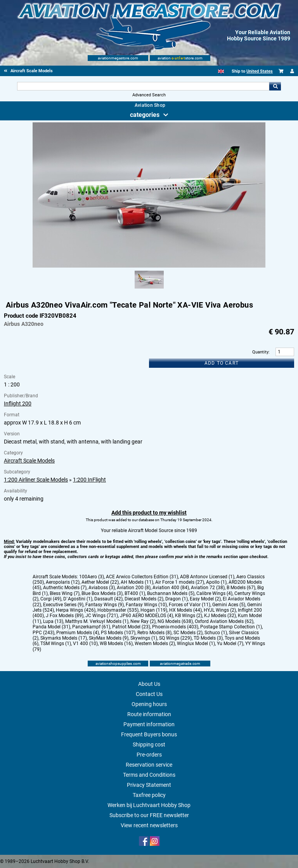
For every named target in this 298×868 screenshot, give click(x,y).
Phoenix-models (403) (175, 627)
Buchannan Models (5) (171, 593)
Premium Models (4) (78, 633)
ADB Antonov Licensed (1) (207, 577)
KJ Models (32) (220, 616)
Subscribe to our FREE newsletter (149, 815)
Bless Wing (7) (65, 593)
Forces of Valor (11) (190, 605)
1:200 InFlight (89, 480)
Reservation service (149, 765)
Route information (149, 714)
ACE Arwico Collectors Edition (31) (142, 577)
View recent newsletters (149, 825)
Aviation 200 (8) (134, 588)
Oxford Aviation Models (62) (224, 621)
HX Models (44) (185, 610)
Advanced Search (149, 95)
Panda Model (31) (51, 627)
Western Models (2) (155, 644)
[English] (221, 71)
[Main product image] (149, 266)
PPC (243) (43, 633)
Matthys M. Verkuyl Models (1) (97, 621)
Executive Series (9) (63, 605)
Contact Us (149, 694)
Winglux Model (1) (196, 644)
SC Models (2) (188, 633)
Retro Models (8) (154, 633)
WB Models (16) (116, 644)
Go (275, 86)
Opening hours (149, 704)
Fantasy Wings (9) (105, 605)
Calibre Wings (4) (214, 593)
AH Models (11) (137, 582)
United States (260, 71)
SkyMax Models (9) (109, 638)
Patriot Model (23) (131, 627)
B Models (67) (241, 588)
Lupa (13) (53, 621)
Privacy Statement (149, 785)
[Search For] (143, 86)
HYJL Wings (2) (220, 610)
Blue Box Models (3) (102, 593)
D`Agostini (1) (78, 599)
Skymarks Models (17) (64, 638)
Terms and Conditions (149, 775)
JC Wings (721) (102, 616)
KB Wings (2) (189, 616)
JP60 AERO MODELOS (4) (146, 616)
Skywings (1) (144, 638)
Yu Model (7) (230, 644)
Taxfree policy (149, 795)
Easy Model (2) (205, 599)
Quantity (260, 352)
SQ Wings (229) (175, 638)
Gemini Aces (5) (229, 605)
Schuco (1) (216, 633)
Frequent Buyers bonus (149, 734)
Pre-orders (149, 755)
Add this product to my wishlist (149, 513)
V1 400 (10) (85, 644)
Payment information (149, 724)
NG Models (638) (175, 621)
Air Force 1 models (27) (180, 582)
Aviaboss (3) (102, 588)
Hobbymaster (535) (118, 610)
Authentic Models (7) (65, 588)
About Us (149, 684)
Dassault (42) (108, 599)
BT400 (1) (135, 593)
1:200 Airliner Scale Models (36, 480)
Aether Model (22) (100, 582)
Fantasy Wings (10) (146, 605)
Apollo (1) (216, 582)
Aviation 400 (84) (171, 588)
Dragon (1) (177, 599)
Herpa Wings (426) (76, 610)
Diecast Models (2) (144, 599)
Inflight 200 (18, 404)
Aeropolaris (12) (63, 582)
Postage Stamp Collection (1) (231, 627)
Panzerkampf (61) (91, 627)
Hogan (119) (154, 610)
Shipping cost (149, 744)
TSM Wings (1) (56, 644)
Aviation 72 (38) (208, 588)
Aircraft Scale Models (29, 461)
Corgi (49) (51, 599)
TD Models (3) (208, 638)
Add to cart (222, 363)
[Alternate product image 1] (149, 289)
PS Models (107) (118, 633)
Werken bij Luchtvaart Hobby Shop (149, 805)
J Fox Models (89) (65, 616)
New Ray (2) (143, 621)
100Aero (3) (92, 577)
